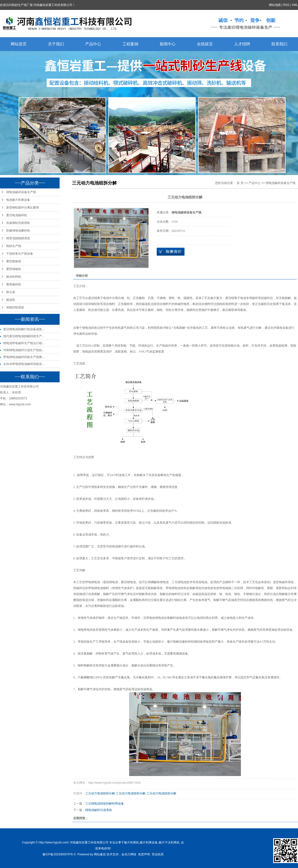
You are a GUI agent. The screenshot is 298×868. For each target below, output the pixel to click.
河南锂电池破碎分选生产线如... (24, 350)
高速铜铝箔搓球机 (18, 223)
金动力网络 (129, 854)
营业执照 (158, 854)
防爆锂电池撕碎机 (18, 231)
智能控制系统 (15, 307)
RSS (286, 5)
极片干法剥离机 (169, 842)
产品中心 (93, 44)
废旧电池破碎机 (17, 215)
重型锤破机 (14, 269)
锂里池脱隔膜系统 (18, 238)
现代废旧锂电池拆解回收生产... (24, 336)
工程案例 (130, 44)
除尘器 (11, 292)
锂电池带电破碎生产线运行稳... (24, 343)
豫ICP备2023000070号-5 (59, 854)
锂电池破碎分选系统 (99, 810)
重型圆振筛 (14, 261)
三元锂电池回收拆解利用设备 (105, 804)
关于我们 (56, 44)
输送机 (11, 300)
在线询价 (171, 252)
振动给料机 (14, 277)
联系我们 (279, 44)
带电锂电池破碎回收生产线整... (24, 357)
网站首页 (19, 44)
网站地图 (275, 5)
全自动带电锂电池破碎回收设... (24, 364)
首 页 (240, 183)
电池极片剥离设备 (18, 200)
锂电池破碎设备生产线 (21, 192)
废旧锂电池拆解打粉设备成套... (24, 329)
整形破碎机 (14, 284)
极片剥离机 (132, 842)
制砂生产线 (14, 246)
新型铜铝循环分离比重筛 (23, 208)
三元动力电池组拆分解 (100, 793)
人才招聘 (242, 44)
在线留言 (205, 44)
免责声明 (144, 854)
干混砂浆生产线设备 (20, 254)
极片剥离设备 (149, 842)
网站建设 (100, 854)
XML (295, 5)
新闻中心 (168, 44)
